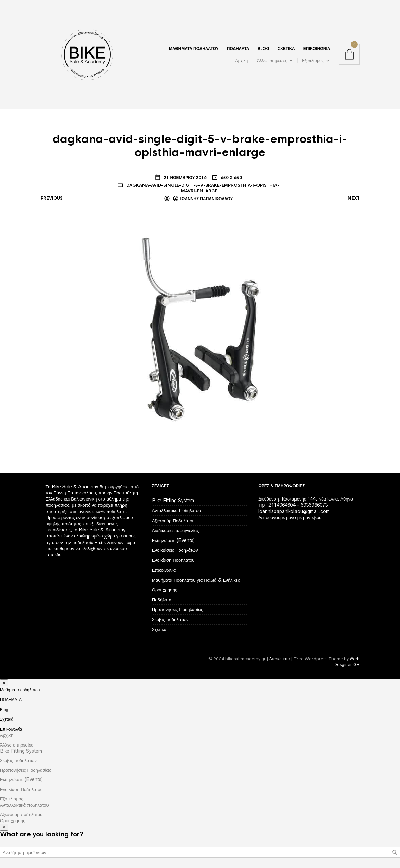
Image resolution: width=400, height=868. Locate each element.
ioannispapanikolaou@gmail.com (294, 511)
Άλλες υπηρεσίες (272, 61)
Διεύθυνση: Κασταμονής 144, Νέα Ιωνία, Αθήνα (306, 499)
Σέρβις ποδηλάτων (170, 619)
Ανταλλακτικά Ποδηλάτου (176, 510)
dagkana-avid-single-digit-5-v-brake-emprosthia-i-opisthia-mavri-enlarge (203, 188)
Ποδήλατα (162, 600)
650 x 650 (231, 178)
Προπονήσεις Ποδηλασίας (177, 609)
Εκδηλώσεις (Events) (173, 540)
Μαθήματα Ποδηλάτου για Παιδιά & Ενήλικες (196, 580)
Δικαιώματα (280, 659)
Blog (264, 49)
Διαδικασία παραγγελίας (176, 530)
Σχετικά (287, 49)
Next (354, 198)
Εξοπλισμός (313, 61)
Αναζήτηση (395, 852)
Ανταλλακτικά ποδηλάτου (24, 805)
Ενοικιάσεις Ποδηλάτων (175, 550)
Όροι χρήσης (165, 590)
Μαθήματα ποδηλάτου (194, 49)
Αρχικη (242, 61)
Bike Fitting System (173, 501)
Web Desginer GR (347, 662)
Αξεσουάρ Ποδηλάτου (173, 521)
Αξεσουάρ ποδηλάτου (21, 814)
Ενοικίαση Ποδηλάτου (173, 560)
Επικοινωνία (317, 49)
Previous (52, 198)
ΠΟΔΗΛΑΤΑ (238, 49)
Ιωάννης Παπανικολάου (207, 199)
